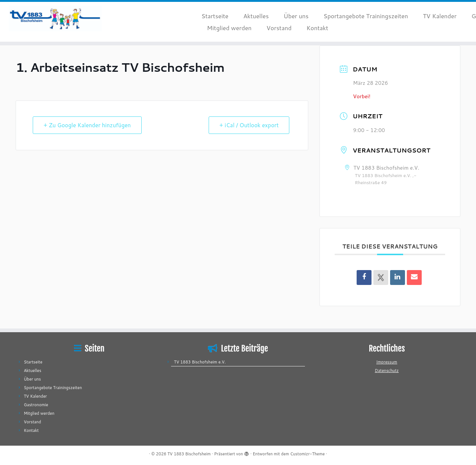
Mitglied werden (229, 28)
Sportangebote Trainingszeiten (366, 16)
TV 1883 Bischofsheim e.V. (200, 362)
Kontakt (317, 28)
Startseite (215, 16)
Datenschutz (387, 371)
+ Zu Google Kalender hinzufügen (87, 125)
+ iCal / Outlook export (249, 125)
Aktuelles (256, 16)
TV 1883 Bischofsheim (189, 454)
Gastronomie (36, 405)
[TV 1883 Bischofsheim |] (55, 18)
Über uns (296, 16)
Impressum (387, 362)
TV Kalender (440, 16)
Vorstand (279, 28)
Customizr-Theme (307, 454)
